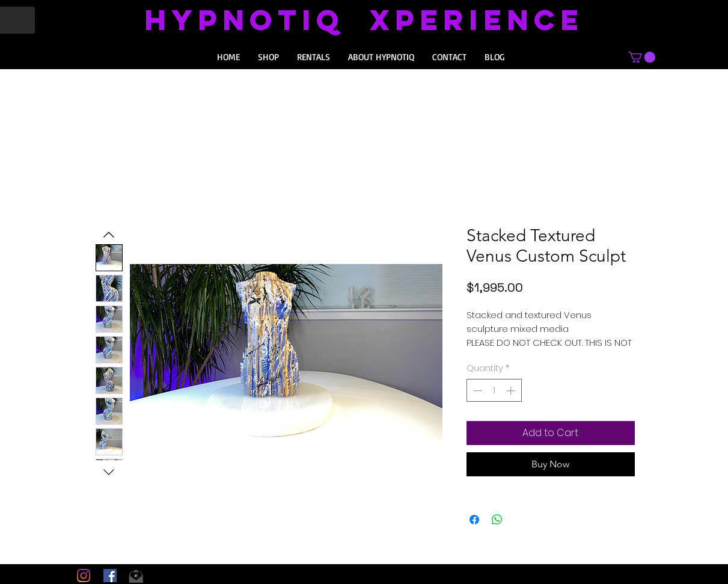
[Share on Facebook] (474, 520)
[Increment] (512, 391)
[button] (642, 57)
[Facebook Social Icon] (110, 576)
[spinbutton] (494, 391)
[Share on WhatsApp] (497, 520)
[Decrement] (476, 391)
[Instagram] (84, 576)
